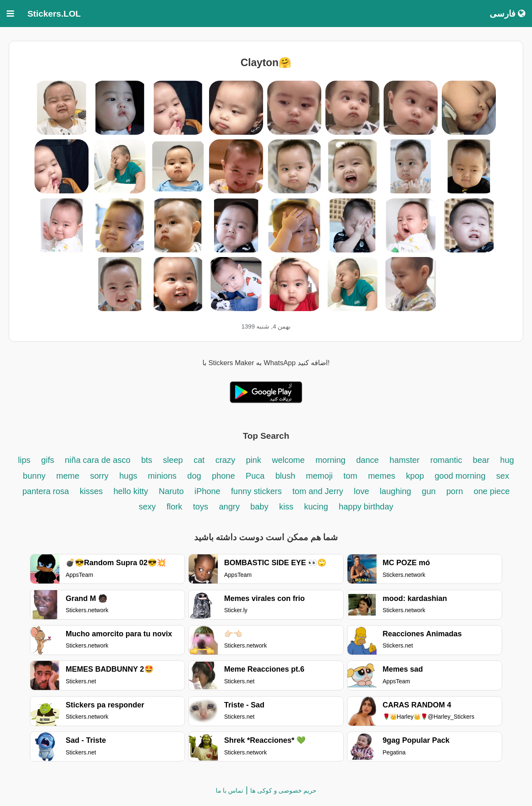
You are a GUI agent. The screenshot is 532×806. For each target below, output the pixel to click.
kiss (287, 507)
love (362, 491)
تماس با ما (229, 790)
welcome (288, 460)
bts (147, 460)
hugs (129, 476)
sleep (173, 460)
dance (368, 460)
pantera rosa (46, 491)
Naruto (171, 491)
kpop (416, 476)
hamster (404, 460)
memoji (319, 476)
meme (68, 476)
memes (382, 476)
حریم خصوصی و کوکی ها (283, 790)
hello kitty (131, 491)
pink (254, 460)
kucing (316, 507)
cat (199, 460)
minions (162, 476)
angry (231, 507)
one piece (492, 491)
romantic (447, 460)
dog (194, 476)
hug (507, 460)
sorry (99, 476)
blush (285, 476)
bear (481, 460)
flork (175, 507)
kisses (92, 491)
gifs (48, 460)
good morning (460, 476)
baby (259, 507)
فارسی (507, 14)
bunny (34, 476)
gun (430, 491)
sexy (147, 507)
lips (24, 460)
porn (455, 491)
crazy (225, 460)
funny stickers (258, 491)
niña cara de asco (98, 460)
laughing (397, 491)
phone (224, 476)
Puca (255, 476)
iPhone (209, 491)
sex (503, 476)
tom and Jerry (319, 491)
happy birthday (366, 507)
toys (201, 507)
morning (330, 460)
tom (350, 476)
